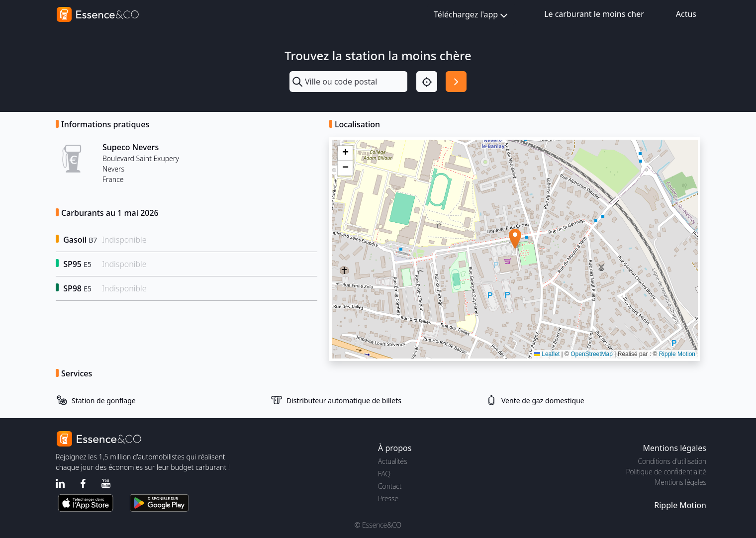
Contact (390, 486)
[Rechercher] (456, 82)
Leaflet (547, 354)
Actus (686, 14)
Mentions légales (681, 482)
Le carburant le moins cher (594, 14)
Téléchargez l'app (472, 15)
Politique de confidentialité (666, 472)
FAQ (384, 474)
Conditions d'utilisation (672, 461)
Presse (388, 498)
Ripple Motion (677, 354)
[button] (515, 239)
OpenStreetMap (592, 354)
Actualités (393, 461)
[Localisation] (427, 82)
